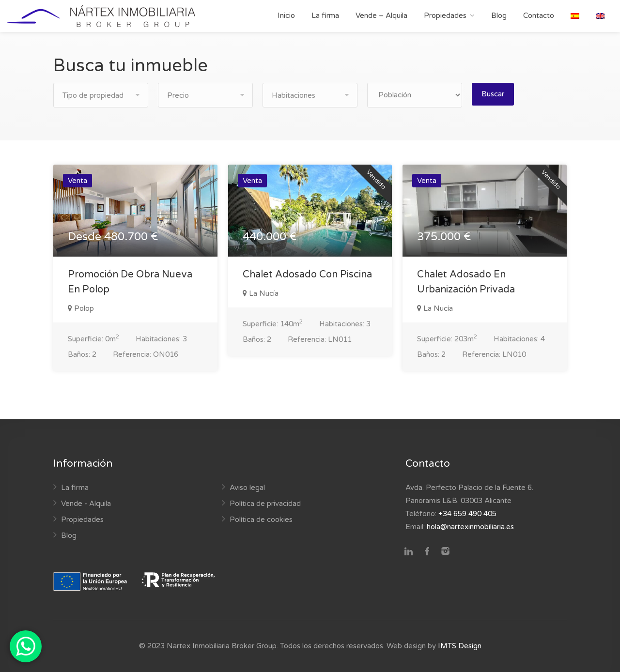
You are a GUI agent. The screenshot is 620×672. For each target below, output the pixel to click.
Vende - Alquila (86, 504)
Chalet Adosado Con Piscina (307, 275)
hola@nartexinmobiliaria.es (470, 527)
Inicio (286, 15)
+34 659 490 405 (467, 514)
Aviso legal (247, 488)
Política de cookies (261, 519)
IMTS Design (460, 646)
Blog (499, 15)
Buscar (493, 94)
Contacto (539, 15)
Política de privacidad (265, 504)
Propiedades (445, 15)
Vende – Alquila (381, 15)
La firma (325, 15)
